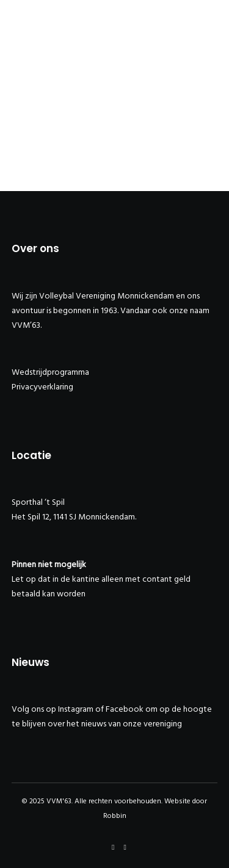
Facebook (125, 709)
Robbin (115, 816)
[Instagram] (125, 847)
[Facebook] (113, 847)
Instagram (76, 709)
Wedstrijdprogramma (50, 372)
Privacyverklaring (42, 387)
